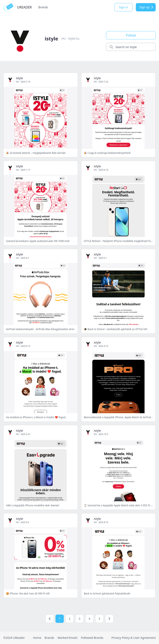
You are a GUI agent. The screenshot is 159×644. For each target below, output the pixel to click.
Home (37, 638)
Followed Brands (92, 638)
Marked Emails (68, 638)
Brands (43, 7)
